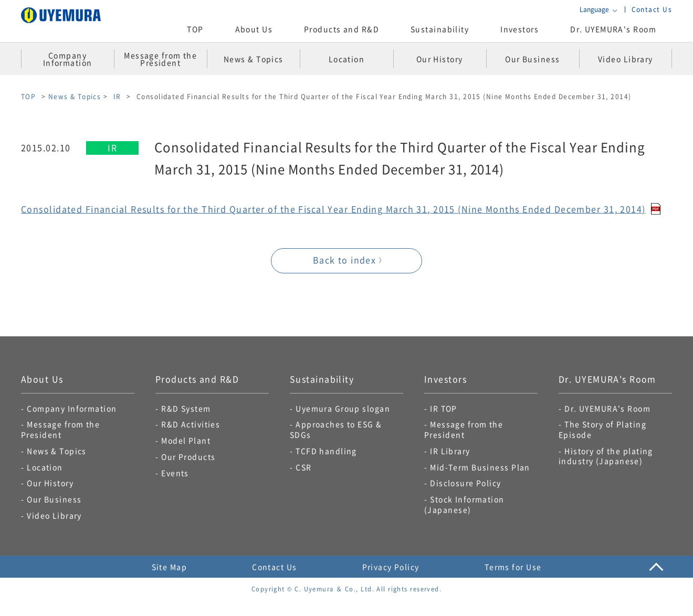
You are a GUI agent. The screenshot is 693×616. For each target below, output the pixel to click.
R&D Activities (191, 424)
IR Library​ (450, 451)
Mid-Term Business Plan (480, 467)
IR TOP (444, 408)
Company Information (72, 408)
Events (175, 473)
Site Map (170, 567)
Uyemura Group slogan (343, 408)
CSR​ (303, 467)
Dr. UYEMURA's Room (613, 29)
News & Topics (75, 96)
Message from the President (60, 429)
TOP (195, 29)
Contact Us (652, 9)
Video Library (54, 515)
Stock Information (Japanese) (464, 504)
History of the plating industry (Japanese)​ (606, 456)
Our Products (188, 456)
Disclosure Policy (465, 483)
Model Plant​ (186, 440)
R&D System (186, 408)
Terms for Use (513, 567)
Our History (50, 483)
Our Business (54, 499)
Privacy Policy (391, 567)
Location (45, 467)
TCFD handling (326, 451)
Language (594, 9)
